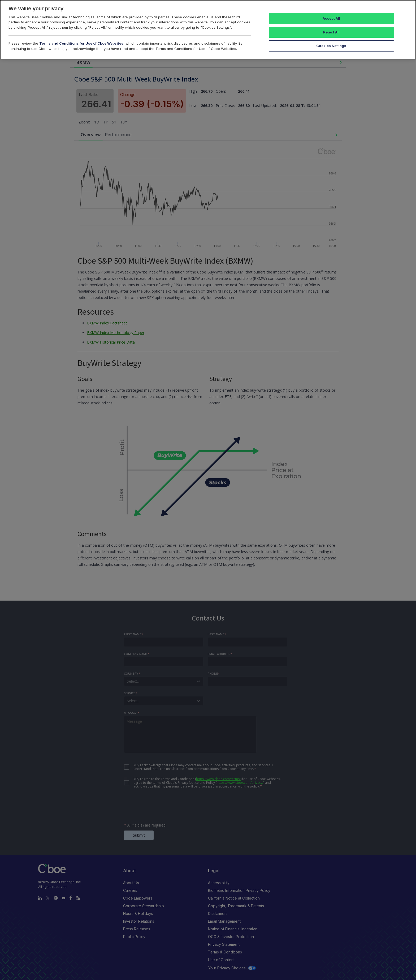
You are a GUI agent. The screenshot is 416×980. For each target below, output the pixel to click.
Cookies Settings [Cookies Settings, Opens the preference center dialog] (331, 46)
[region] (208, 30)
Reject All (331, 32)
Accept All (331, 18)
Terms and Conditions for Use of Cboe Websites (81, 43)
